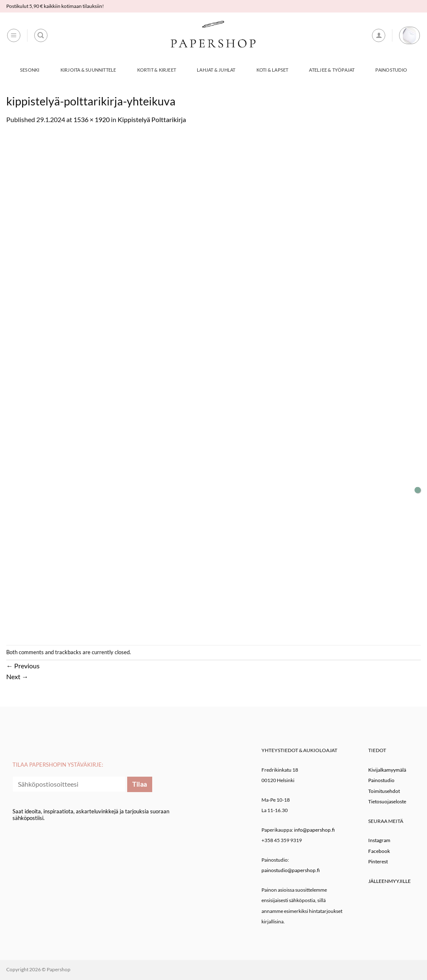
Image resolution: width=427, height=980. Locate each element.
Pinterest (378, 861)
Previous (23, 666)
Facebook (379, 851)
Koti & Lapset (273, 70)
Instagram (379, 840)
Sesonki (30, 70)
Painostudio (391, 70)
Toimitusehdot (384, 791)
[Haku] (41, 35)
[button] (14, 35)
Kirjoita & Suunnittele (88, 70)
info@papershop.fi (314, 830)
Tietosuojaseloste (387, 801)
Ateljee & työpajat (332, 70)
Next (17, 676)
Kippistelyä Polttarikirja (152, 119)
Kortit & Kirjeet (157, 70)
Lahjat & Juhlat (216, 70)
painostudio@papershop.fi (291, 870)
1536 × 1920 (92, 119)
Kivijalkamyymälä (387, 770)
